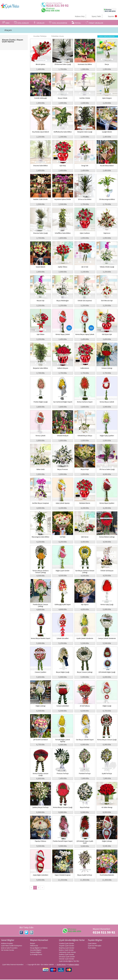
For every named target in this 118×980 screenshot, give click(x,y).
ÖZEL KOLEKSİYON (58, 23)
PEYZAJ (76, 23)
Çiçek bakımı (92, 943)
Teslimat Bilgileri (36, 952)
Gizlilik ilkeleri (61, 965)
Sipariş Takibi (96, 16)
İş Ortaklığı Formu (36, 954)
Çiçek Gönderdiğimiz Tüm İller (69, 961)
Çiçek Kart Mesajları (95, 946)
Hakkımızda (34, 946)
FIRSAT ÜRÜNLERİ (94, 23)
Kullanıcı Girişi (80, 16)
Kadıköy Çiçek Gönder (67, 954)
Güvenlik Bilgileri (36, 950)
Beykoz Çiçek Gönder (66, 950)
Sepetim (111, 16)
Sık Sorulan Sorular (8, 950)
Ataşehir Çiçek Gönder (67, 946)
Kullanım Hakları (74, 965)
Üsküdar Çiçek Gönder (67, 959)
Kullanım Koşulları (7, 943)
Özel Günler (92, 948)
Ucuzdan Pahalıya (39, 36)
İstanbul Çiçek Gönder (67, 943)
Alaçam (8, 30)
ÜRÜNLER (39, 23)
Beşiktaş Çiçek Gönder (67, 948)
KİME (6, 23)
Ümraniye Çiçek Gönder (67, 957)
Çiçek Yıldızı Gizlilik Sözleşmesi (12, 946)
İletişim (33, 943)
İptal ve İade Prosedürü (9, 948)
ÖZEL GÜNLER (21, 23)
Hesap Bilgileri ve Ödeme (39, 948)
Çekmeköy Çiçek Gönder (67, 952)
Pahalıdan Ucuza (56, 36)
